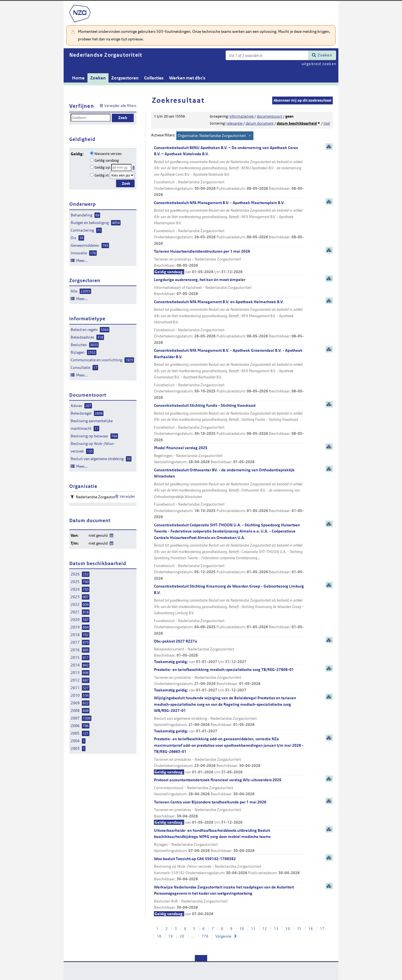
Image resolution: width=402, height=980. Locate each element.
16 (311, 929)
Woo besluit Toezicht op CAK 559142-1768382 (229, 869)
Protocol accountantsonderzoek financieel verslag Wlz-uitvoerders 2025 (229, 787)
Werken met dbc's (187, 78)
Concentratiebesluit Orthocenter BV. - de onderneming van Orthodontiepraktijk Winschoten (229, 494)
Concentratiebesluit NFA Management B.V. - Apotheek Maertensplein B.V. (229, 223)
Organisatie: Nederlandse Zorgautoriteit (212, 136)
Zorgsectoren (125, 78)
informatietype (242, 116)
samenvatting (329, 147)
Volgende (223, 936)
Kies (134, 167)
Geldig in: (102, 175)
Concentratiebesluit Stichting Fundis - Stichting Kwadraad (229, 423)
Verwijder (127, 496)
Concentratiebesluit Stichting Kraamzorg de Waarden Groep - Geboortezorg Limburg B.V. (229, 610)
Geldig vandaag (107, 160)
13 (276, 929)
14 (288, 929)
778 (205, 936)
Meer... (82, 261)
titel (327, 123)
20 (182, 936)
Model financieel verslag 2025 (229, 455)
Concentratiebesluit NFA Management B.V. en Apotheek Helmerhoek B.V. (229, 323)
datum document (260, 123)
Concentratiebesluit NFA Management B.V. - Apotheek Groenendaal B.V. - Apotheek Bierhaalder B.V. (229, 374)
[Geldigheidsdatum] (121, 167)
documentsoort (270, 116)
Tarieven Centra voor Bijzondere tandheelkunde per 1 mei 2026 (229, 813)
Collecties (154, 78)
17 (322, 929)
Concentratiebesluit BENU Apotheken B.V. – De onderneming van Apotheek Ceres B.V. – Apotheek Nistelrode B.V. (229, 172)
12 (265, 929)
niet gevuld (98, 535)
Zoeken (325, 55)
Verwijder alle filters (120, 106)
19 (170, 936)
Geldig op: (102, 167)
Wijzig (111, 534)
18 (159, 936)
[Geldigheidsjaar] (122, 175)
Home (78, 78)
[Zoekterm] (267, 55)
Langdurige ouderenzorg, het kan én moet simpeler (229, 287)
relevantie (234, 123)
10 (242, 929)
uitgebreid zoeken (319, 64)
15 (299, 929)
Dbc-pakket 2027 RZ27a (229, 652)
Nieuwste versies (108, 154)
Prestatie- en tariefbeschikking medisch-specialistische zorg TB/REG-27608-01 (229, 680)
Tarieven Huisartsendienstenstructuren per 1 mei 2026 (229, 262)
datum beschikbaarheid (297, 123)
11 (253, 929)
